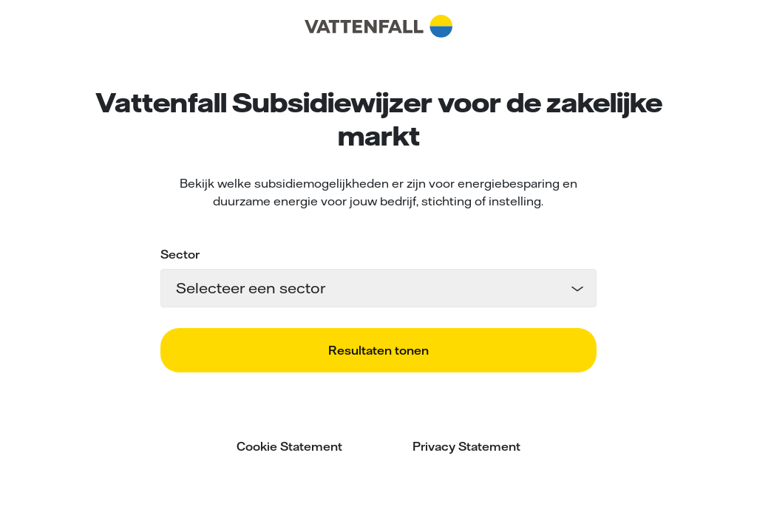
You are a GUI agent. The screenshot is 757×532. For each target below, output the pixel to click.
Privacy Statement (466, 446)
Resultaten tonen (378, 350)
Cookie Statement (289, 446)
